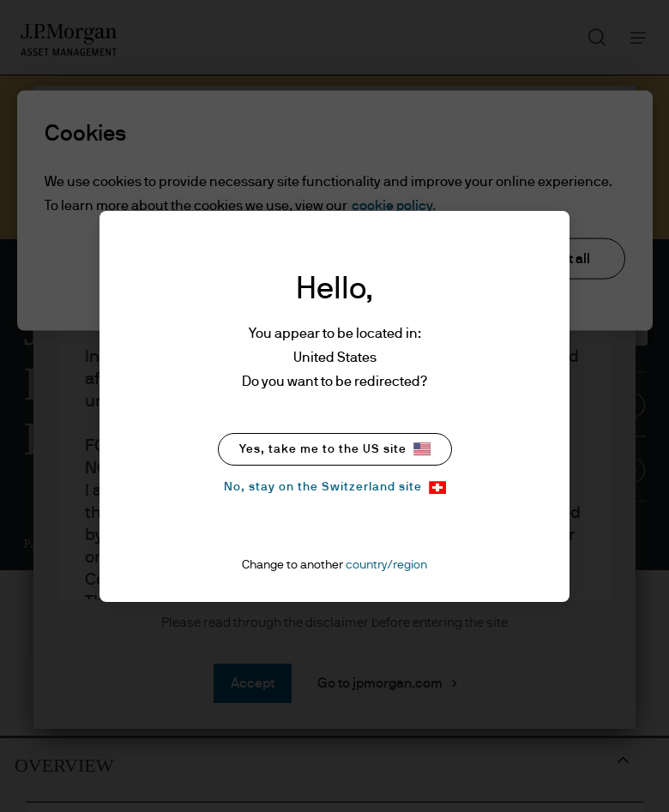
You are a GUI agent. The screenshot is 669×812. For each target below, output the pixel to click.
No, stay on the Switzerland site (335, 487)
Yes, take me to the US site (335, 449)
